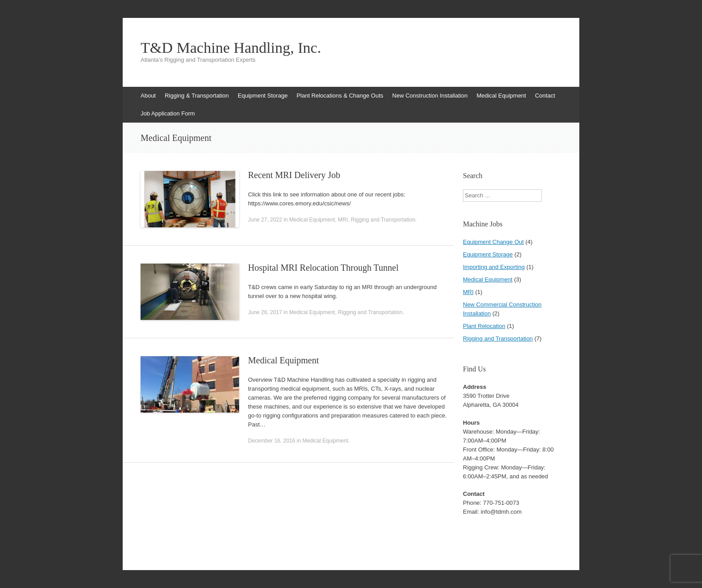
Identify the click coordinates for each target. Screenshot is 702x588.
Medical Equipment (501, 96)
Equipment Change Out (493, 242)
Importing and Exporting (494, 267)
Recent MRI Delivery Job (294, 175)
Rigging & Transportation (197, 96)
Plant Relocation (484, 326)
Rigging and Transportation (383, 220)
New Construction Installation (430, 96)
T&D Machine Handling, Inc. (231, 48)
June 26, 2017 (265, 312)
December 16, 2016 (272, 441)
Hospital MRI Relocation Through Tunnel (323, 268)
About (148, 96)
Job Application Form (168, 113)
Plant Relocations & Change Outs (340, 96)
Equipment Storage (263, 96)
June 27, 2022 (265, 220)
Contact (545, 96)
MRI (343, 220)
